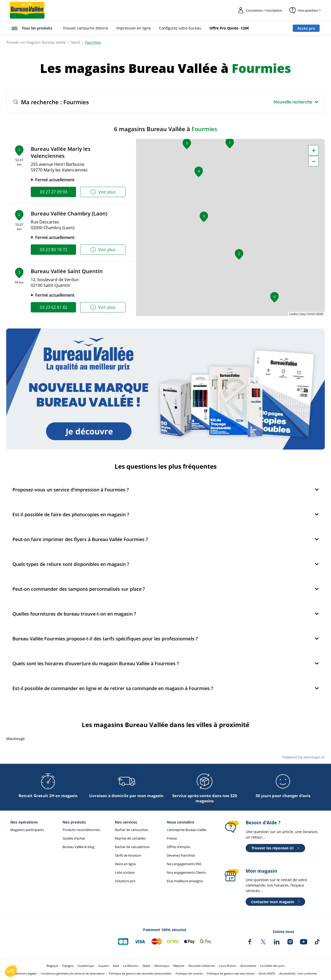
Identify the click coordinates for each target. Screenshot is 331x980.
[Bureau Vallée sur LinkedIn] (277, 942)
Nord (76, 42)
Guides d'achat (74, 838)
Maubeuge (16, 739)
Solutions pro (125, 881)
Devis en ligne (125, 864)
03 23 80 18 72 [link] (54, 250)
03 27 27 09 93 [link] (54, 192)
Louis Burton (228, 966)
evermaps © (314, 757)
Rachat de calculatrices (132, 847)
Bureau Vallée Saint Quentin (67, 271)
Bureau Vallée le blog (78, 847)
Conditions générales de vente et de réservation (73, 973)
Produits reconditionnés (81, 830)
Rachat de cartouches (131, 830)
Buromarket (248, 966)
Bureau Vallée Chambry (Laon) (69, 214)
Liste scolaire (125, 873)
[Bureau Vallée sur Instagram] (290, 942)
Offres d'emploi (179, 847)
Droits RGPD (267, 973)
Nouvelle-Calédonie (202, 966)
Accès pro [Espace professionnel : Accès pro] (306, 28)
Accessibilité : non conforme (298, 973)
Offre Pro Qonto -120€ (229, 28)
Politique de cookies (189, 973)
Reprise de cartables (130, 838)
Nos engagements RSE (184, 864)
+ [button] (314, 150)
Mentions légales (25, 973)
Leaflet (293, 314)
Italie (116, 966)
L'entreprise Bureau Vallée (187, 830)
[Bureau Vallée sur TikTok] (317, 942)
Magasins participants (27, 830)
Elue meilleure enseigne (185, 881)
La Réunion (131, 966)
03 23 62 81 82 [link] (54, 307)
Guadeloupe (86, 966)
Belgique (52, 966)
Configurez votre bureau (180, 28)
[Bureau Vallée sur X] (263, 942)
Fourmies (93, 42)
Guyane (103, 966)
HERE (319, 314)
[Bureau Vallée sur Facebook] (250, 942)
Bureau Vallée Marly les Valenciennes (61, 152)
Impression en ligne (134, 28)
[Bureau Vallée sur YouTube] (304, 942)
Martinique (162, 966)
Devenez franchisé (181, 855)
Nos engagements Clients (186, 873)
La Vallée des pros (272, 966)
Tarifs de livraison (128, 855)
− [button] (314, 161)
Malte (146, 966)
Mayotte (179, 966)
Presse (172, 838)
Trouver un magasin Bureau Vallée (36, 42)
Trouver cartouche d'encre (85, 28)
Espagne (68, 966)
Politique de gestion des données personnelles (140, 973)
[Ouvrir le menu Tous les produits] (31, 28)
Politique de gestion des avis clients (231, 973)
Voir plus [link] (103, 192)
